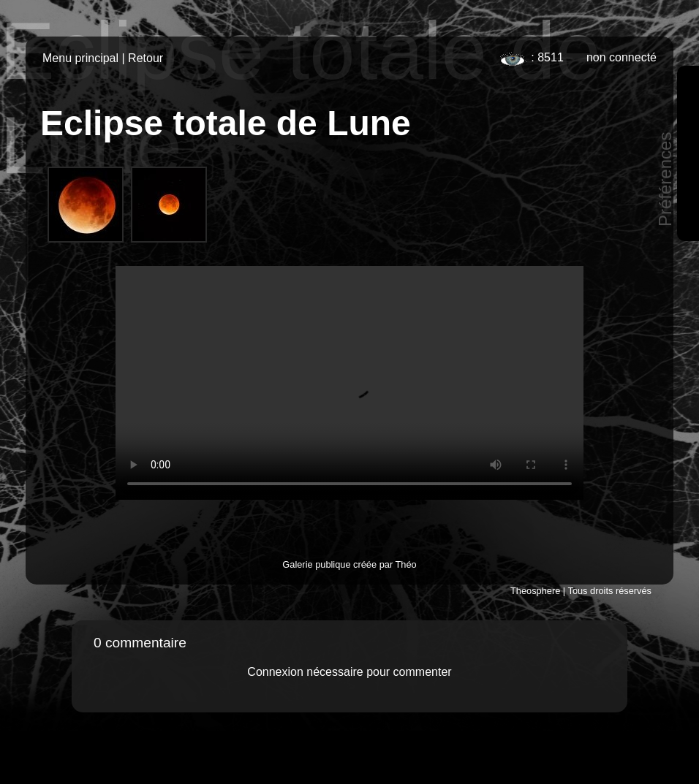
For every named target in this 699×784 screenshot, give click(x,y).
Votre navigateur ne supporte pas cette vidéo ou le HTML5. (349, 383)
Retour (146, 58)
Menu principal (80, 58)
